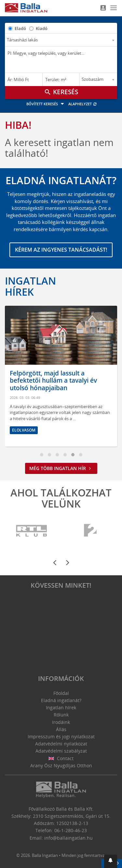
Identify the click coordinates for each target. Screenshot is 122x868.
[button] (111, 861)
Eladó (20, 28)
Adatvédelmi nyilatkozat (61, 744)
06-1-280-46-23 (71, 830)
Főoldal (61, 693)
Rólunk (61, 715)
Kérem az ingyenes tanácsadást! (61, 250)
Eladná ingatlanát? (61, 700)
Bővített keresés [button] (46, 104)
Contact (61, 758)
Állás (61, 729)
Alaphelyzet (83, 104)
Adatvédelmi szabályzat (61, 751)
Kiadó (42, 28)
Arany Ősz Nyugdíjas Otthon (61, 765)
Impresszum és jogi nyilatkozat (61, 736)
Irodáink (61, 722)
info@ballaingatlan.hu (68, 838)
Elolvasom (24, 430)
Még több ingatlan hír (61, 468)
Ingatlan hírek (30, 286)
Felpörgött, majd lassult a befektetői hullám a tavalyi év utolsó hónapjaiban (54, 381)
